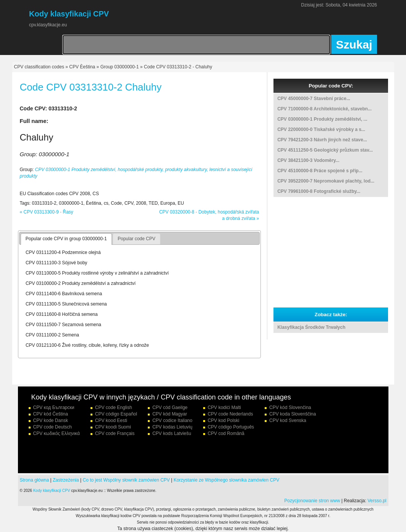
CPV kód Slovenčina (290, 407)
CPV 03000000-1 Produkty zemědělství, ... (322, 119)
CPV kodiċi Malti (224, 407)
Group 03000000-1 (120, 67)
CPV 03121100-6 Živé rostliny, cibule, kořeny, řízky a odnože (87, 345)
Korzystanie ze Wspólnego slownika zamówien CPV (226, 480)
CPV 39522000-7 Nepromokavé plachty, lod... (326, 181)
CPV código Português (231, 427)
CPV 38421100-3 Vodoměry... (308, 160)
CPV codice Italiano (172, 420)
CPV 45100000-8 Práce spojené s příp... (320, 171)
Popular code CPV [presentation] (137, 239)
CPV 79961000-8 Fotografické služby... (319, 191)
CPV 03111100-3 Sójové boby (56, 263)
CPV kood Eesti (111, 420)
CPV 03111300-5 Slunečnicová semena (66, 304)
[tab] (66, 239)
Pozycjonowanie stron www (312, 501)
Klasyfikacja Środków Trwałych (311, 327)
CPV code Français (115, 433)
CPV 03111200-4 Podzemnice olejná (63, 252)
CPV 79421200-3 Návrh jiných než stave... (322, 140)
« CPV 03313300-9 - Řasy (47, 212)
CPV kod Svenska (288, 420)
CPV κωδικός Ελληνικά (57, 433)
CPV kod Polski (224, 420)
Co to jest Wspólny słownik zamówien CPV (126, 480)
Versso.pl (377, 501)
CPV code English (114, 407)
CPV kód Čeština (51, 414)
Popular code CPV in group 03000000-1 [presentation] (66, 239)
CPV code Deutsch (53, 427)
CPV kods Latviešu (172, 433)
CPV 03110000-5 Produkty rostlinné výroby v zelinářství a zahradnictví (97, 273)
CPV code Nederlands (230, 414)
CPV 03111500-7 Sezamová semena (63, 325)
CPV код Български (54, 407)
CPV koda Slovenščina (293, 414)
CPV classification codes (39, 67)
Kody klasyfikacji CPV (52, 491)
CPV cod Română (226, 433)
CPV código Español (116, 414)
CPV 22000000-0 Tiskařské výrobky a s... (321, 129)
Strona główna (35, 480)
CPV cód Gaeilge (170, 407)
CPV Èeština (82, 67)
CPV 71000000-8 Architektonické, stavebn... (324, 109)
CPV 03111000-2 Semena (52, 335)
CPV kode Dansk (51, 420)
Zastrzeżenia (66, 480)
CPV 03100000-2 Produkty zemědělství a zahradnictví (81, 283)
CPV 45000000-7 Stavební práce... (314, 99)
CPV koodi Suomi (113, 427)
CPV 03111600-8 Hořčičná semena (62, 314)
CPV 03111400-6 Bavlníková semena (64, 294)
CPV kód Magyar (170, 414)
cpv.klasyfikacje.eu (48, 25)
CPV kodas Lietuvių (172, 427)
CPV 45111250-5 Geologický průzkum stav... (325, 150)
